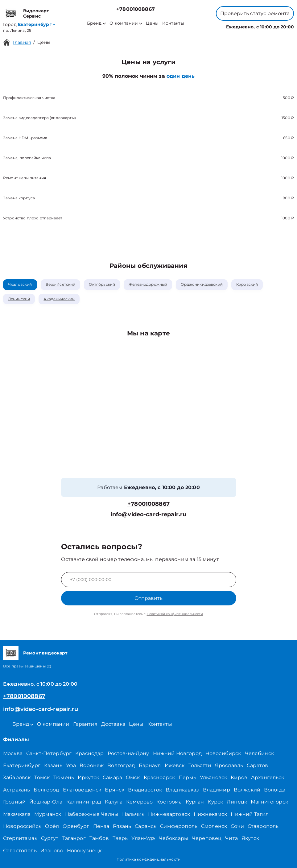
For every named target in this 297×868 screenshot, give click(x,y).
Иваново (52, 851)
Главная (22, 42)
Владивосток (145, 790)
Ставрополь (263, 826)
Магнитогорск (269, 802)
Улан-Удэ (143, 838)
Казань (53, 765)
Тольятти (200, 765)
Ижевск (175, 765)
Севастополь (20, 851)
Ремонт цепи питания (25, 178)
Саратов (257, 765)
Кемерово (139, 802)
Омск (133, 777)
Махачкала (17, 814)
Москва (13, 753)
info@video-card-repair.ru (149, 515)
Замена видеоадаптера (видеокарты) (39, 118)
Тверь (120, 838)
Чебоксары (173, 838)
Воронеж (92, 765)
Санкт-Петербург (49, 753)
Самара (112, 777)
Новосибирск (223, 753)
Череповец (207, 838)
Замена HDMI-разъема (25, 138)
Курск (215, 802)
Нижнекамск (210, 814)
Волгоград (121, 765)
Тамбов (99, 838)
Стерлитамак (20, 838)
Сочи (237, 826)
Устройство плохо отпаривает (33, 218)
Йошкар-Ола (46, 802)
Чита (231, 838)
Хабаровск (17, 777)
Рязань (122, 826)
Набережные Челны (92, 814)
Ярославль (229, 765)
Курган (195, 802)
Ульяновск (213, 777)
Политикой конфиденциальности (175, 614)
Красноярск (159, 777)
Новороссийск (22, 826)
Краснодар (89, 753)
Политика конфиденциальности (148, 859)
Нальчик (133, 814)
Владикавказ (182, 790)
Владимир (217, 790)
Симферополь (179, 826)
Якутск (250, 838)
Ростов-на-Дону (128, 753)
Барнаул (150, 765)
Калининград (84, 802)
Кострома (169, 802)
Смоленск (214, 826)
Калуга (114, 802)
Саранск (146, 826)
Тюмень (64, 777)
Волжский (247, 790)
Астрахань (16, 790)
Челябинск (259, 753)
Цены (152, 23)
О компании (126, 23)
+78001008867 (136, 9)
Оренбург (76, 826)
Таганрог (74, 838)
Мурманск (48, 814)
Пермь (187, 777)
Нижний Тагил (250, 814)
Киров (239, 777)
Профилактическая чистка (29, 98)
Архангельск (268, 777)
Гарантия (85, 724)
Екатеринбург (22, 765)
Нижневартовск (169, 814)
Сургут (50, 838)
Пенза (101, 826)
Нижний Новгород (177, 753)
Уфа (71, 765)
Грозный (14, 802)
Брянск (115, 790)
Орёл (52, 826)
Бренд (96, 23)
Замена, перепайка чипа (27, 158)
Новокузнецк (84, 851)
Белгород (46, 790)
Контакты (173, 23)
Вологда (275, 790)
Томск (42, 777)
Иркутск (88, 777)
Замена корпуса (19, 198)
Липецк (237, 802)
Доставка (113, 724)
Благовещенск (82, 790)
